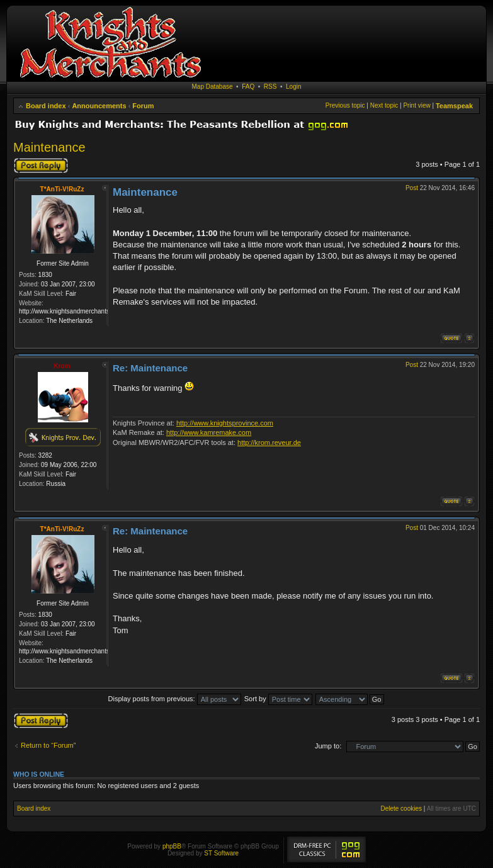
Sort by (278, 699)
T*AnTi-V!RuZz (62, 189)
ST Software (221, 853)
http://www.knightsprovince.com (225, 423)
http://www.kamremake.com (209, 432)
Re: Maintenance (150, 368)
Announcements (99, 106)
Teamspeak (454, 106)
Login (293, 87)
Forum (143, 106)
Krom (62, 366)
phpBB (172, 846)
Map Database (212, 87)
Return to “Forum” (48, 745)
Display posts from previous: (175, 699)
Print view (416, 105)
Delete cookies (401, 809)
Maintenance (49, 147)
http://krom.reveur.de (269, 442)
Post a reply (41, 166)
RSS (270, 87)
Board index (46, 106)
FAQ (248, 87)
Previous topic (345, 105)
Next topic (384, 105)
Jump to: (328, 746)
